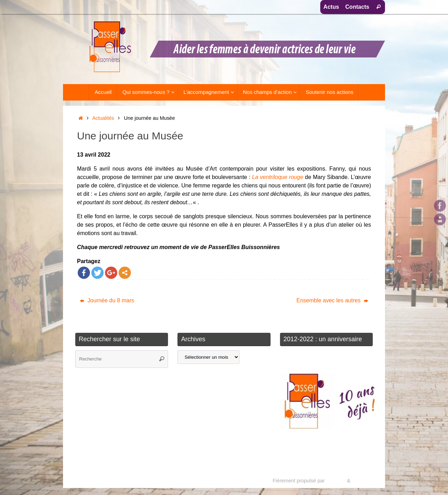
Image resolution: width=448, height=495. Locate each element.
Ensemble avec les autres (332, 300)
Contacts (357, 7)
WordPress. (365, 481)
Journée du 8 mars (107, 300)
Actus (331, 7)
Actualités (103, 118)
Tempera (336, 481)
